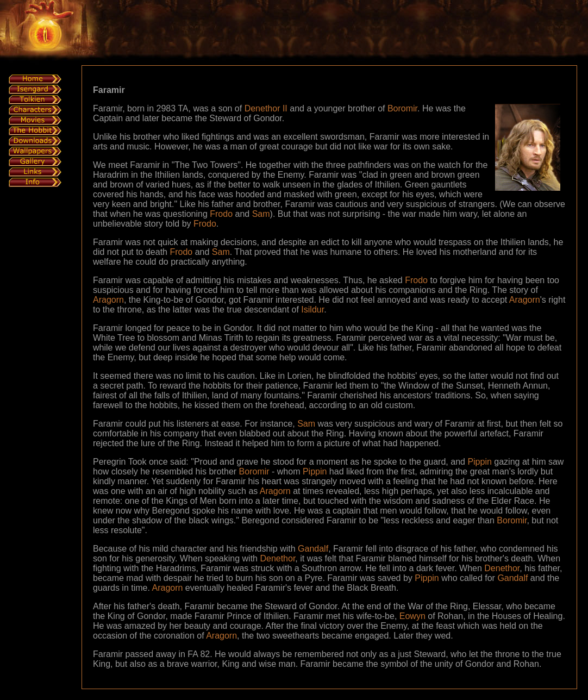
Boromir (402, 108)
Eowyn (412, 616)
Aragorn (108, 300)
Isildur (312, 310)
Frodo (221, 214)
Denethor (277, 558)
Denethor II (266, 108)
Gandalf (313, 549)
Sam (261, 214)
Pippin (479, 462)
